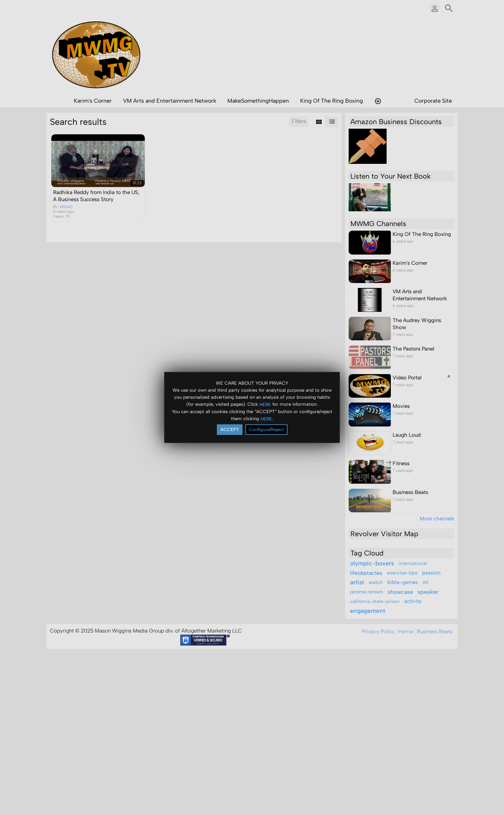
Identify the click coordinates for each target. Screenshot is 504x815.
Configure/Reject (266, 429)
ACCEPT (230, 429)
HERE (265, 404)
